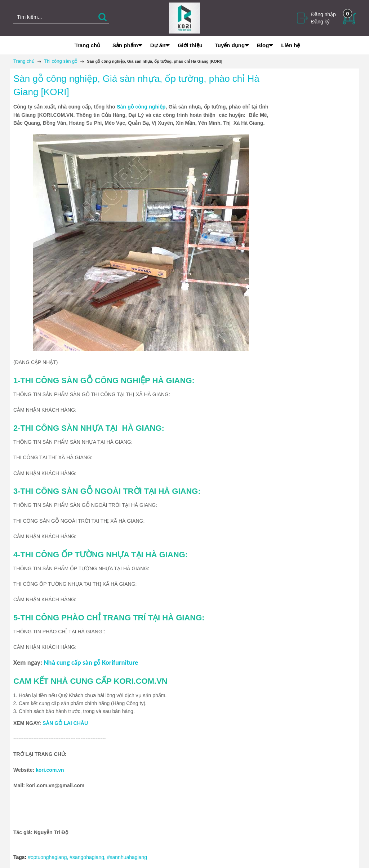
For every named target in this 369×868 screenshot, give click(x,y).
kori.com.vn (50, 770)
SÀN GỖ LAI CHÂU (65, 723)
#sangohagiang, (88, 857)
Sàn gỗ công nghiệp (141, 107)
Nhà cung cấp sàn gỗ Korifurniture (91, 662)
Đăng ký (320, 22)
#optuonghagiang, (49, 857)
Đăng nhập (323, 14)
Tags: (20, 857)
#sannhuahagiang (127, 857)
